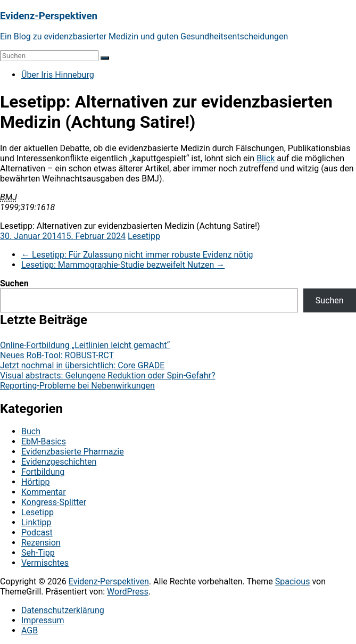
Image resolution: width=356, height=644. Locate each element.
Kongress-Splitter (54, 502)
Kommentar (44, 492)
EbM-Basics (44, 441)
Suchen (14, 283)
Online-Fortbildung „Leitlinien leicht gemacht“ (85, 345)
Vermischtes (45, 563)
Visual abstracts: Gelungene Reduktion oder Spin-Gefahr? (108, 375)
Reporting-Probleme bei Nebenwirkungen (77, 386)
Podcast (37, 532)
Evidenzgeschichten (59, 462)
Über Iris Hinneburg (58, 75)
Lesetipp (144, 236)
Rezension (41, 543)
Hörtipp (35, 482)
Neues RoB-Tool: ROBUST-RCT (57, 355)
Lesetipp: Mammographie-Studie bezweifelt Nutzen (123, 265)
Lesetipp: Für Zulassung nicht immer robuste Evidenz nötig (137, 255)
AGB (30, 630)
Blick (266, 158)
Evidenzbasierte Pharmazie (73, 452)
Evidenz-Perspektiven (49, 16)
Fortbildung (43, 472)
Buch (31, 431)
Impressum (43, 620)
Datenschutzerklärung (63, 610)
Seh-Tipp (38, 553)
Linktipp (36, 522)
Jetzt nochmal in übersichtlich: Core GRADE (82, 365)
